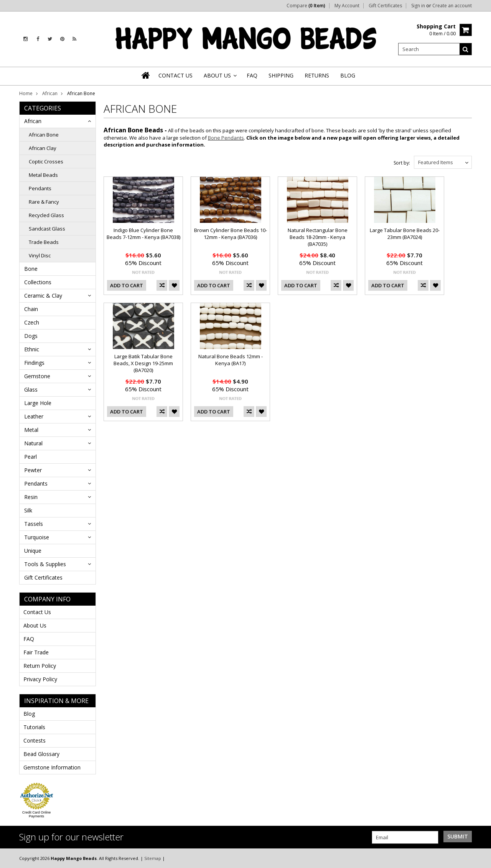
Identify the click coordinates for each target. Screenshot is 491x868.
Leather (34, 416)
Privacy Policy (40, 679)
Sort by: (402, 163)
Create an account (452, 6)
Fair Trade (36, 652)
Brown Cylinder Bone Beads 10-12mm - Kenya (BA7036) (231, 234)
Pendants (40, 188)
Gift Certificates (385, 6)
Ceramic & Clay (43, 296)
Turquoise (37, 537)
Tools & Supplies (45, 564)
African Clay (43, 148)
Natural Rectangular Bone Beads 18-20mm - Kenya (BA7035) (318, 237)
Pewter (33, 470)
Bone (31, 269)
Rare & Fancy (44, 202)
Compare (306, 6)
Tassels (34, 524)
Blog (29, 714)
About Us (35, 625)
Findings (34, 363)
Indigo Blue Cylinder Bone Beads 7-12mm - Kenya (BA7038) (143, 234)
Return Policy (40, 666)
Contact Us (37, 612)
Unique (33, 551)
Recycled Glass (46, 215)
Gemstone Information (52, 767)
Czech (32, 322)
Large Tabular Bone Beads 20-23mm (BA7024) (405, 234)
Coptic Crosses (46, 161)
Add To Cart (127, 285)
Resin (31, 497)
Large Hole (38, 403)
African (50, 93)
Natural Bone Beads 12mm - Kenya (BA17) (231, 360)
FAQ (29, 639)
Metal (31, 430)
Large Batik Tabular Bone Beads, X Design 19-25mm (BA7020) (143, 363)
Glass (31, 390)
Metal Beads (43, 175)
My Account (347, 6)
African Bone (44, 135)
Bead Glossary (41, 754)
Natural (33, 443)
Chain (31, 309)
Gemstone (37, 376)
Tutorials (34, 727)
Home (26, 93)
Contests (35, 740)
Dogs (31, 336)
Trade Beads (44, 242)
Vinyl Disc (40, 255)
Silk (28, 510)
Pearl (30, 457)
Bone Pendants (226, 138)
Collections (38, 282)
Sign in (418, 6)
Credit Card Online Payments (37, 814)
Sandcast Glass (47, 229)
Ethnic (32, 349)
